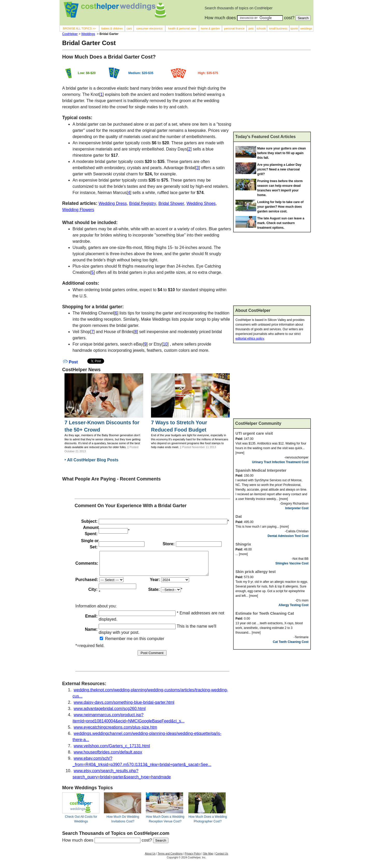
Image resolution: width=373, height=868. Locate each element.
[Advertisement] (272, 93)
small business (278, 28)
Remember (113, 643)
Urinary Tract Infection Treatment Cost (280, 462)
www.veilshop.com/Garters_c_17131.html (112, 751)
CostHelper (70, 34)
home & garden (210, 28)
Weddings (88, 34)
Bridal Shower (171, 203)
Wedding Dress (113, 203)
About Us (150, 858)
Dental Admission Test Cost (288, 536)
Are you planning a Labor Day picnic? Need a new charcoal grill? (279, 169)
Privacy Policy (193, 858)
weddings (306, 28)
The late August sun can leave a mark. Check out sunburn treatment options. (281, 223)
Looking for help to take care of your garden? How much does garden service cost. (280, 207)
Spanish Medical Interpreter (261, 470)
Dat (239, 516)
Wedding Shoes (201, 203)
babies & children (112, 28)
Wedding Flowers (78, 210)
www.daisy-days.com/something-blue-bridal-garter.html (124, 707)
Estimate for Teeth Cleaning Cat (265, 613)
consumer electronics (149, 28)
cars (129, 28)
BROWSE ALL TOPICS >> (79, 28)
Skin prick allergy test (256, 572)
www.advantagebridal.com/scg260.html (110, 713)
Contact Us (222, 858)
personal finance (234, 28)
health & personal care (182, 28)
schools (261, 28)
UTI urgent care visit (254, 433)
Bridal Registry (142, 203)
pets (251, 28)
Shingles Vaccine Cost (292, 563)
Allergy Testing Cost (293, 605)
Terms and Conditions (170, 858)
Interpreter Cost (297, 508)
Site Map (208, 858)
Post (70, 362)
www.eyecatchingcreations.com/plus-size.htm (116, 732)
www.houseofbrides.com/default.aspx (108, 757)
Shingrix (243, 544)
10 (165, 344)
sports (294, 28)
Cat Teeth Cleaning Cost (291, 642)
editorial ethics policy (250, 339)
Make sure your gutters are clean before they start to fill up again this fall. (281, 153)
